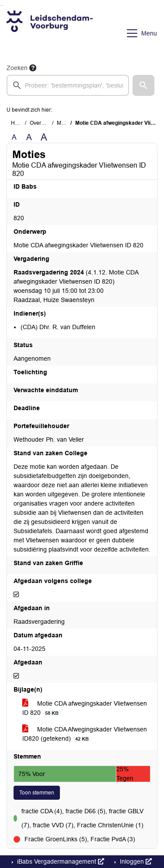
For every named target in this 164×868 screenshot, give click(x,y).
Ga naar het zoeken (1, 5)
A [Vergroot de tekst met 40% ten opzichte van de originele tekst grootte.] (44, 137)
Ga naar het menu (2, 5)
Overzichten (44, 123)
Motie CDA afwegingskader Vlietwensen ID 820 (85, 708)
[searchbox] (68, 85)
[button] (143, 85)
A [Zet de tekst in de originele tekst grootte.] (14, 137)
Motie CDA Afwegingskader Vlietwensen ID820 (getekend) (85, 734)
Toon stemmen (37, 793)
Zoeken (17, 68)
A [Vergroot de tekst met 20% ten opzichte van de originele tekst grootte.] (29, 137)
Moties (65, 123)
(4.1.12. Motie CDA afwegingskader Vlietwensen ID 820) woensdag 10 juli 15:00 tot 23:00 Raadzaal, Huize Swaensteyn (76, 286)
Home (18, 123)
